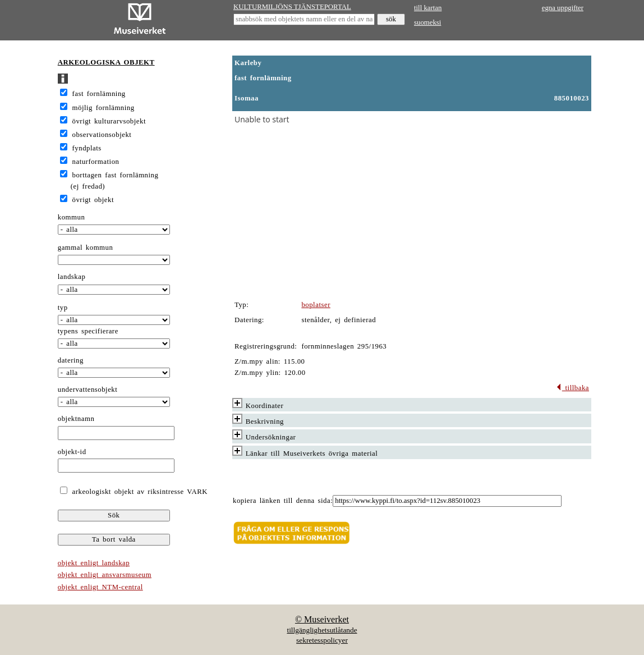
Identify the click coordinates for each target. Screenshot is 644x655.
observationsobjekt (102, 135)
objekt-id (72, 452)
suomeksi (427, 22)
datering (71, 360)
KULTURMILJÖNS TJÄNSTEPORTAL (292, 7)
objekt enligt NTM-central (100, 587)
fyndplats (87, 148)
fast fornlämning (99, 94)
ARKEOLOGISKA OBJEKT (106, 62)
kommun (72, 217)
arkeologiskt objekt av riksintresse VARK (138, 492)
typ (63, 308)
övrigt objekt (93, 200)
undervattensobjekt (88, 390)
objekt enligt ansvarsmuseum (105, 575)
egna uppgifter (563, 8)
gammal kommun (86, 248)
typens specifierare (88, 331)
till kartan (428, 8)
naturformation (96, 162)
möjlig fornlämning (104, 108)
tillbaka (572, 388)
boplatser (316, 305)
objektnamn (76, 419)
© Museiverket (322, 619)
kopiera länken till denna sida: (283, 501)
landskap (72, 277)
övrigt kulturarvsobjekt (109, 121)
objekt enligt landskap (94, 563)
